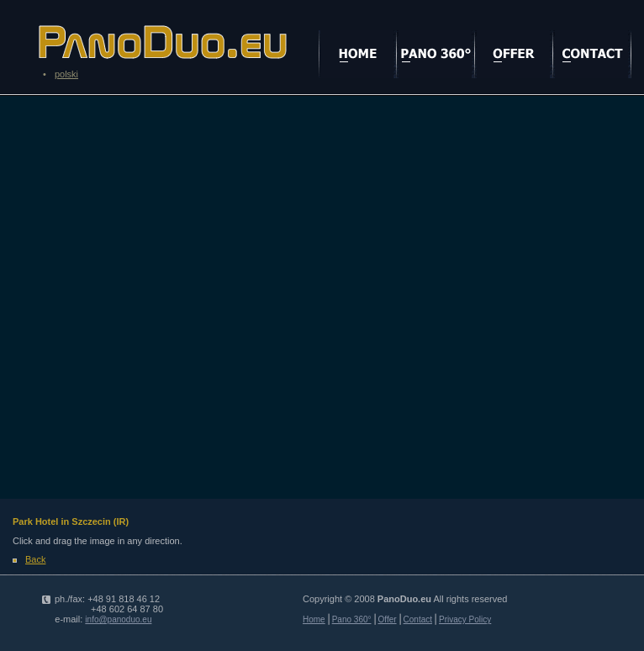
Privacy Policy (465, 619)
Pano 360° (352, 619)
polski (66, 74)
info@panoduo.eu (118, 619)
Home (314, 619)
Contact (418, 619)
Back (35, 559)
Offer (388, 619)
